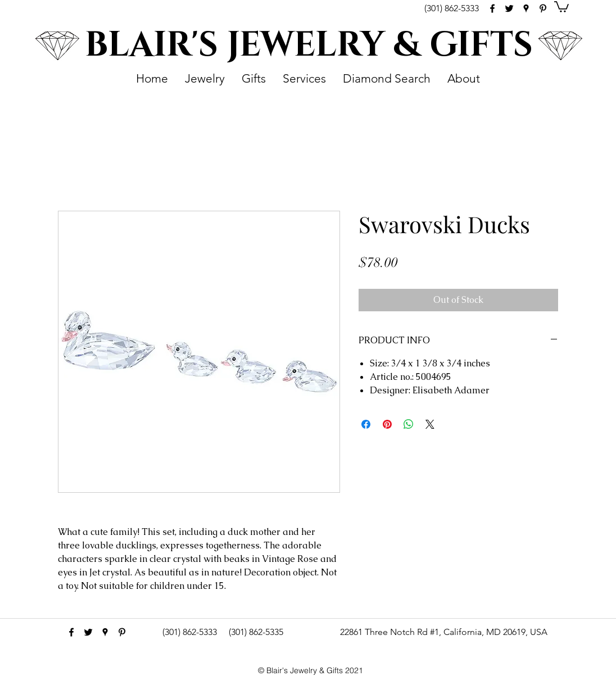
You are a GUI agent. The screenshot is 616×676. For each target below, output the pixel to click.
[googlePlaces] (526, 8)
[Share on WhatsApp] (409, 424)
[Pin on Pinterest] (387, 424)
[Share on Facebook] (366, 424)
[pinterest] (543, 8)
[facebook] (492, 8)
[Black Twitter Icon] (509, 8)
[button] (561, 6)
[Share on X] (430, 424)
